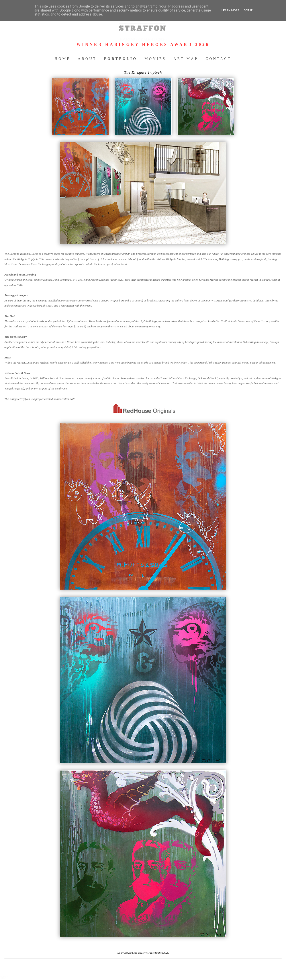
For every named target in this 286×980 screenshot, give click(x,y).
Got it (248, 10)
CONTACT (218, 59)
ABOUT (87, 59)
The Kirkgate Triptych (143, 72)
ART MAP (186, 59)
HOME (63, 59)
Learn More (230, 10)
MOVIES (155, 59)
